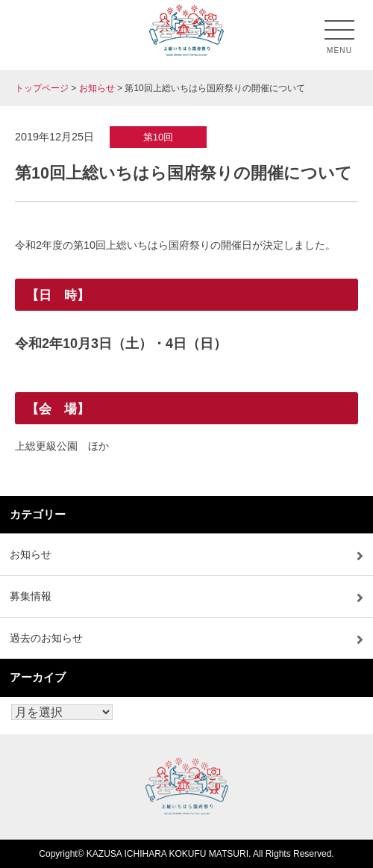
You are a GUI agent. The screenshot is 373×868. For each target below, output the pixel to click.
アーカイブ (38, 677)
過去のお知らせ (46, 638)
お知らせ (31, 554)
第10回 (158, 137)
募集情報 (31, 596)
